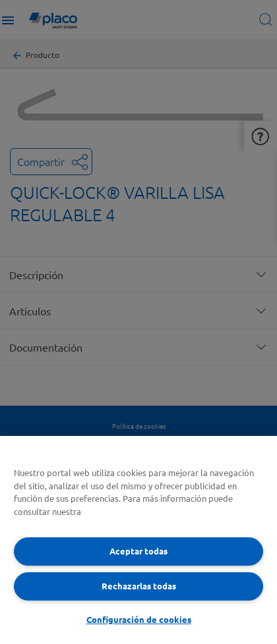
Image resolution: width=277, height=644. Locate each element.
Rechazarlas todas (139, 586)
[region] (138, 540)
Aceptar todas (138, 551)
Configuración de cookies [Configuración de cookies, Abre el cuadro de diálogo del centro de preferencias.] (139, 619)
